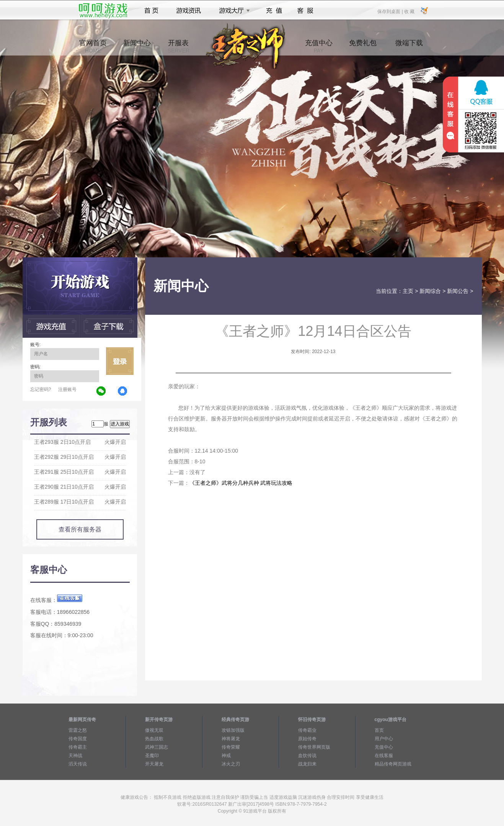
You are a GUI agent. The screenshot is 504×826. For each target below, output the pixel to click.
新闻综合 (430, 291)
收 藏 (409, 11)
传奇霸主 (78, 747)
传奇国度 (78, 739)
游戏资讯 (189, 11)
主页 (408, 291)
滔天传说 (78, 764)
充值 (274, 11)
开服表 (179, 46)
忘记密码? (41, 389)
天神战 (75, 756)
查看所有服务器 (80, 529)
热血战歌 (154, 739)
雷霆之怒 (78, 730)
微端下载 (409, 46)
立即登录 (120, 361)
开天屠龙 (154, 764)
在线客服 (384, 756)
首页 (151, 11)
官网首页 (93, 46)
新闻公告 (458, 291)
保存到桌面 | (390, 11)
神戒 (226, 756)
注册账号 (67, 389)
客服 (306, 11)
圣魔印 (152, 756)
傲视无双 (154, 730)
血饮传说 (307, 756)
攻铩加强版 (233, 730)
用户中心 (384, 739)
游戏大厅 (232, 11)
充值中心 (319, 46)
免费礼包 (363, 46)
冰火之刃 (231, 764)
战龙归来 (307, 764)
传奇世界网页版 (314, 747)
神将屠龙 (231, 739)
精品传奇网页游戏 (393, 764)
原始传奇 (307, 739)
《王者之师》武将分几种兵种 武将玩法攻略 (241, 483)
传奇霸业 (307, 730)
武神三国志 (157, 747)
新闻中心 (137, 46)
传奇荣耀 (231, 747)
